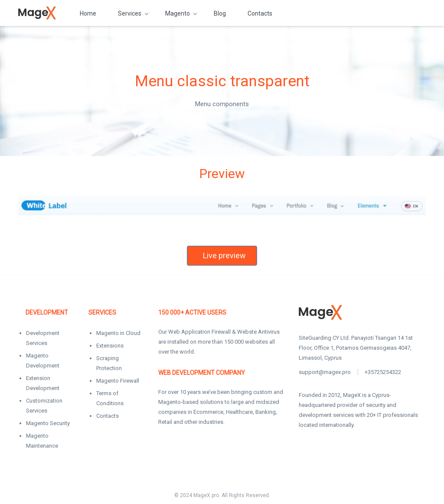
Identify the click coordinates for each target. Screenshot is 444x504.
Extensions (110, 346)
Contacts (260, 13)
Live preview (224, 255)
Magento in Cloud (118, 333)
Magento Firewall (118, 381)
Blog (220, 13)
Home (88, 13)
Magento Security (48, 423)
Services (130, 13)
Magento (178, 13)
